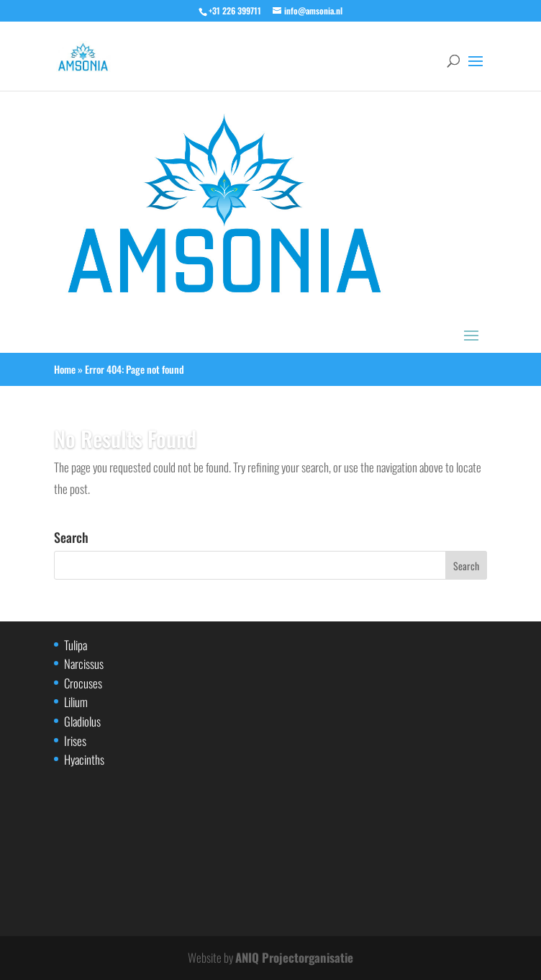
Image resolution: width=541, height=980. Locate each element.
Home (65, 369)
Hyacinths (84, 759)
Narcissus (84, 664)
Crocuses (83, 683)
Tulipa (76, 645)
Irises (75, 741)
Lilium (76, 702)
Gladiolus (82, 721)
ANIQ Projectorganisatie (294, 957)
